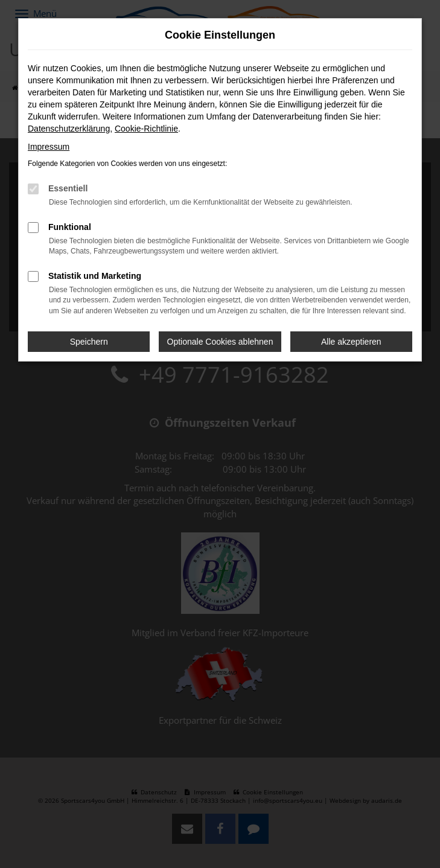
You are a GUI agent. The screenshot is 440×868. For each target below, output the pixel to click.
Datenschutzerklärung (69, 129)
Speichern (89, 342)
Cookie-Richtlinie (146, 129)
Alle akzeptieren (351, 342)
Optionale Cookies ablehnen (220, 342)
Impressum (49, 147)
